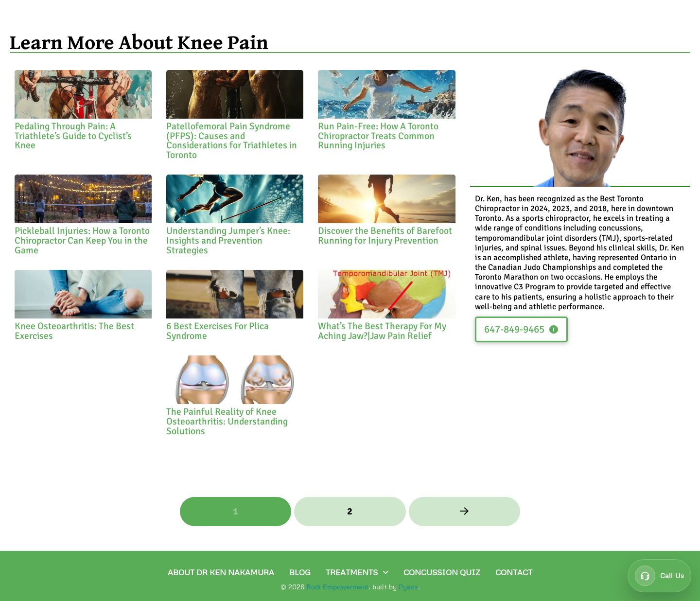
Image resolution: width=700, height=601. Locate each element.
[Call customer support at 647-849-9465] (659, 576)
